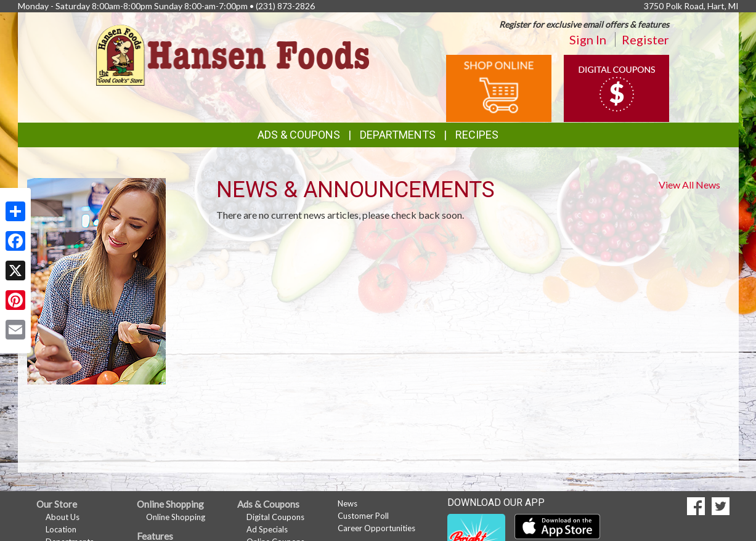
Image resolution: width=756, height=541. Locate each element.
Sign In (588, 39)
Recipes (477, 135)
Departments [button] (398, 135)
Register (645, 39)
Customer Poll (363, 516)
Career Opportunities (376, 528)
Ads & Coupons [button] (299, 135)
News (348, 503)
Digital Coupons (275, 517)
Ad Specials (267, 529)
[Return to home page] (233, 54)
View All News (689, 185)
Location (61, 529)
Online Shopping (176, 517)
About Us (63, 517)
